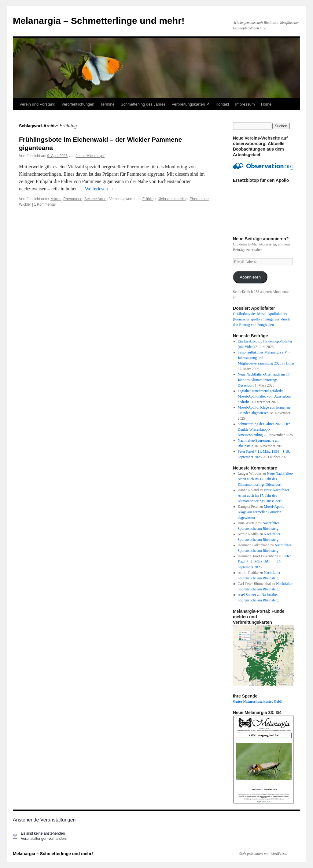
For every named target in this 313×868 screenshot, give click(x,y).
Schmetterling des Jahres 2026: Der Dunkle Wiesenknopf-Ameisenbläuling (264, 429)
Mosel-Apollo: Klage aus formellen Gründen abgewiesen (262, 512)
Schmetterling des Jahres (143, 104)
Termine (108, 104)
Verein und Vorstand (37, 104)
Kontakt (222, 104)
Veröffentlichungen (78, 104)
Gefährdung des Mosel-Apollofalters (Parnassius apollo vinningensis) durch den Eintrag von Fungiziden (261, 319)
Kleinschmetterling (173, 199)
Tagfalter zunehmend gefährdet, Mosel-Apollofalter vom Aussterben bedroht (264, 396)
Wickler (25, 204)
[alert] (46, 836)
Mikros (56, 199)
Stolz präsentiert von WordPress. (263, 854)
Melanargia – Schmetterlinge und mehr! (99, 21)
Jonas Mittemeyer (90, 156)
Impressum (245, 104)
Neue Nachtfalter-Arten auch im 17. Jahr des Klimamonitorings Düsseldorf (264, 380)
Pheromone (73, 199)
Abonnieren (250, 277)
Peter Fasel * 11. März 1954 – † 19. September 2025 (264, 562)
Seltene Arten (95, 199)
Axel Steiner (247, 595)
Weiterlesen (99, 189)
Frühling (149, 199)
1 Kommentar (45, 204)
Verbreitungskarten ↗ (191, 104)
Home (266, 104)
